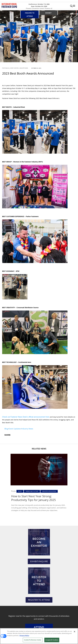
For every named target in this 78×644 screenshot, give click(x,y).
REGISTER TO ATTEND (39, 600)
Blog (8, 68)
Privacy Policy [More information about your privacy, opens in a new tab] (24, 636)
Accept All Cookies (52, 640)
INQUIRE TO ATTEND (30, 14)
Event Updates (14, 68)
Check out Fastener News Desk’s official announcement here (26, 417)
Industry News (24, 68)
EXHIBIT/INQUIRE (39, 561)
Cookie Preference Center (33, 640)
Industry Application (49, 491)
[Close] (75, 632)
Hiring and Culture (32, 491)
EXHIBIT (48, 13)
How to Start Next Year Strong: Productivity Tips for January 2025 (33, 498)
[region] (39, 636)
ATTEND (39, 627)
